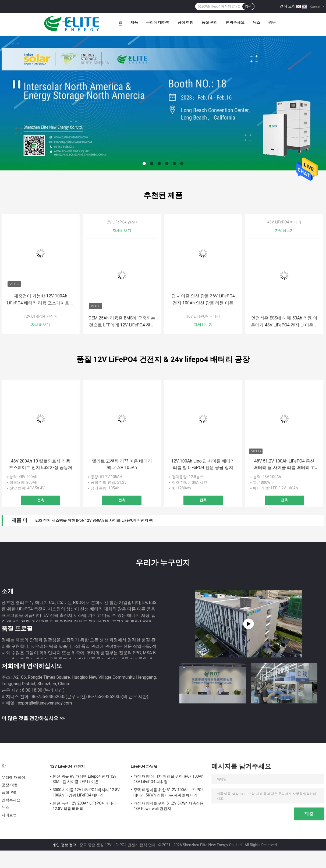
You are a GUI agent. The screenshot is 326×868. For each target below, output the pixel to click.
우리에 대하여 (158, 22)
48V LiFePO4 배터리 (284, 222)
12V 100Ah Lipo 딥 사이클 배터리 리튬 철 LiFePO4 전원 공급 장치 (203, 464)
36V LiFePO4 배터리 (203, 316)
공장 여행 (185, 22)
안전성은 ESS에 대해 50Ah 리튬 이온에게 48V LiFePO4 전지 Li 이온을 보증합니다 (284, 322)
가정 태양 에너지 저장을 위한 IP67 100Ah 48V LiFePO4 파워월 (168, 779)
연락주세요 (235, 22)
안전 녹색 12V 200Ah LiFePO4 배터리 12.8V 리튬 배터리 (84, 806)
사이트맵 (9, 815)
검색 (248, 6)
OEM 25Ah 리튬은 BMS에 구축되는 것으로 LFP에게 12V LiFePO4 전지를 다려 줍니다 (122, 322)
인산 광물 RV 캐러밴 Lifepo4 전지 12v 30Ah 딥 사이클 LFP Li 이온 (84, 779)
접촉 (41, 500)
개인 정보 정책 (64, 845)
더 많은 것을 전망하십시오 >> (33, 718)
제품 (134, 22)
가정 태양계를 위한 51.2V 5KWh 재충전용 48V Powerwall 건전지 (169, 806)
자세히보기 (41, 325)
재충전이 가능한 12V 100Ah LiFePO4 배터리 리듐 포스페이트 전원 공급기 (41, 300)
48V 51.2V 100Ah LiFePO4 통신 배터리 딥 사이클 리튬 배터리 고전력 (284, 465)
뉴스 (256, 22)
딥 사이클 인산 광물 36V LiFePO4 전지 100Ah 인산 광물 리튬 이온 (203, 299)
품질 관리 (209, 22)
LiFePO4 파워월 (144, 766)
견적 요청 (288, 6)
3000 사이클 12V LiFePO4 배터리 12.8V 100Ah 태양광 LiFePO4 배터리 (86, 792)
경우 (272, 22)
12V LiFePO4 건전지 (41, 316)
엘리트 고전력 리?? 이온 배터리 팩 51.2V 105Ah (122, 464)
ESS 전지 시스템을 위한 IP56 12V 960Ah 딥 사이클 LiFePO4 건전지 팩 (94, 520)
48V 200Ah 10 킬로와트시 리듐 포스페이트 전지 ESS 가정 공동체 (41, 464)
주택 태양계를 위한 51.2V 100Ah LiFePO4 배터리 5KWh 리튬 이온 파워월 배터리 (169, 792)
